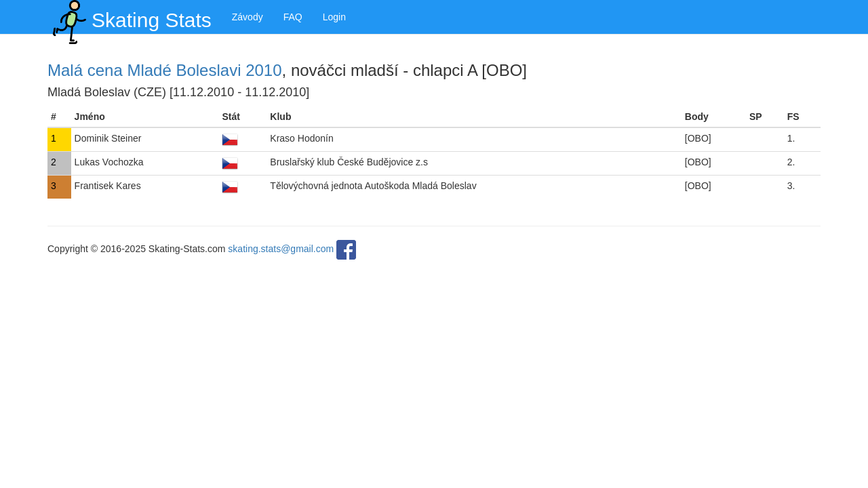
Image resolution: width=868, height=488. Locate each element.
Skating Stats (130, 17)
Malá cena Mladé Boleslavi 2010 (165, 70)
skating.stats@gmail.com (281, 249)
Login (334, 17)
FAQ (293, 17)
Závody (248, 17)
